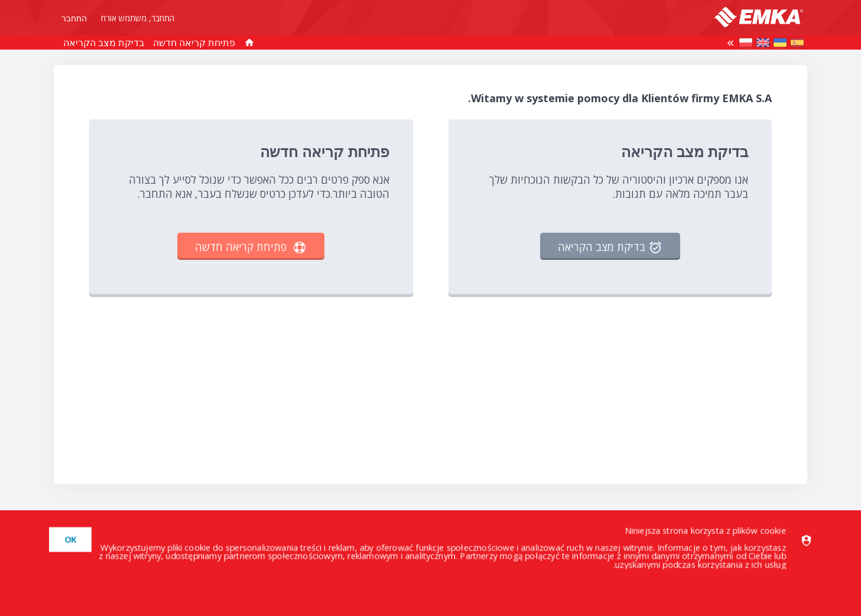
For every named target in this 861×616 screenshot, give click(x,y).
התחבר (74, 18)
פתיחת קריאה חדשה (194, 43)
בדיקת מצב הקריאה (104, 43)
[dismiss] (66, 540)
